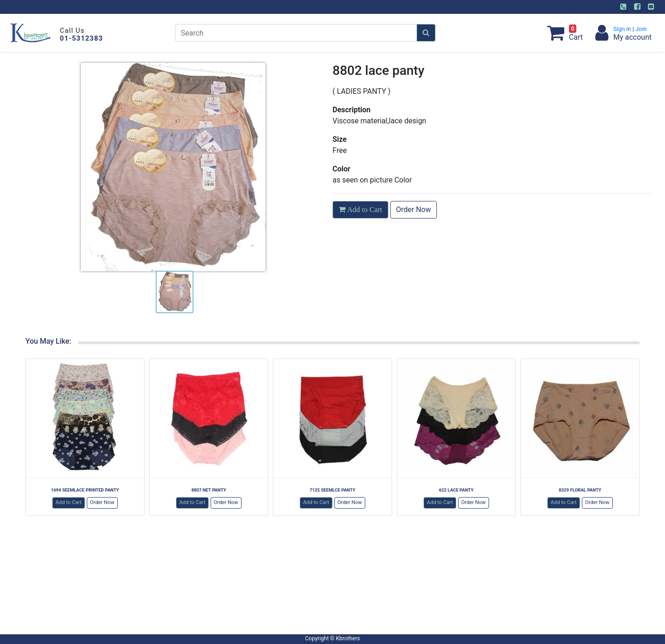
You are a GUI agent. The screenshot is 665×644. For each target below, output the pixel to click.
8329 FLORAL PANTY (580, 490)
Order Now (414, 210)
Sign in (623, 29)
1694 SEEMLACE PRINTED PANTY (85, 490)
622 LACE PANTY (456, 490)
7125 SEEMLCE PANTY (333, 490)
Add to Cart (69, 502)
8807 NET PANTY (209, 490)
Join (641, 29)
